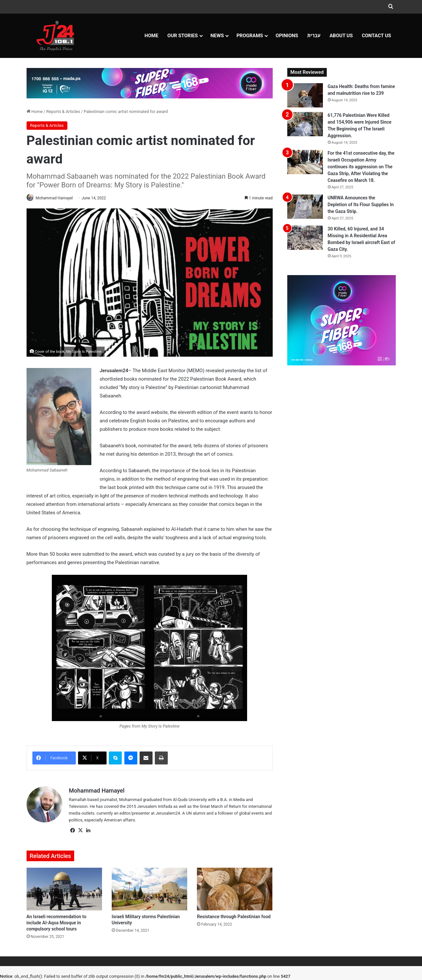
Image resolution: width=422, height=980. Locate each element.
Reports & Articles (63, 111)
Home (151, 36)
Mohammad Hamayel (57, 198)
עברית (314, 36)
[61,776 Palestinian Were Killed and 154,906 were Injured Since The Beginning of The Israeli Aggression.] (305, 124)
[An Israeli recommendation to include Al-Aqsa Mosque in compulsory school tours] (64, 890)
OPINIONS (287, 36)
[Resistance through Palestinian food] (235, 890)
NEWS (217, 36)
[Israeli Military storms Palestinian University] (149, 890)
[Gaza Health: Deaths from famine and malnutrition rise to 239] (305, 95)
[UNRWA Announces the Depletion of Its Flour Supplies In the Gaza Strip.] (305, 207)
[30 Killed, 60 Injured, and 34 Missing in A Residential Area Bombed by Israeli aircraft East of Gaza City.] (305, 238)
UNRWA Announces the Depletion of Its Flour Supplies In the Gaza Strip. (361, 205)
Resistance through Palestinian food (234, 917)
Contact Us (376, 36)
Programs (250, 36)
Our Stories (183, 36)
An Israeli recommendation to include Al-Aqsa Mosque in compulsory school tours (57, 923)
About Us (341, 36)
